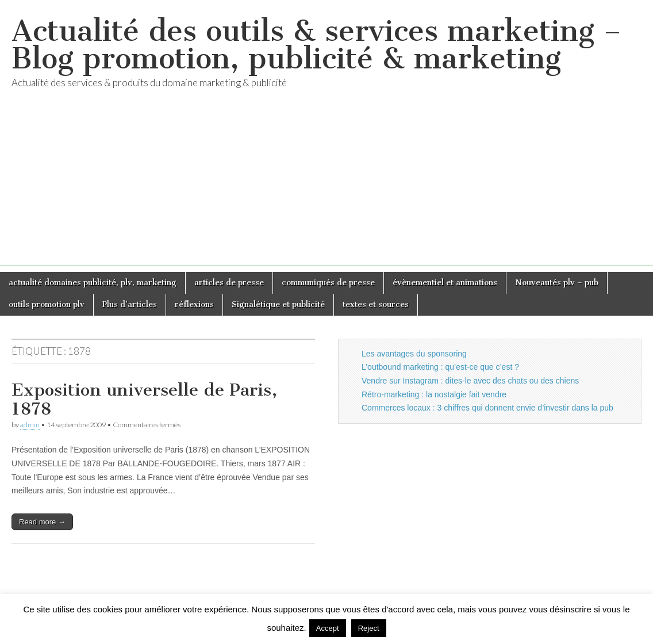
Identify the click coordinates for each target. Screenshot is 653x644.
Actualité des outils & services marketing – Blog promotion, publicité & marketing (316, 45)
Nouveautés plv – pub (557, 283)
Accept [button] (328, 628)
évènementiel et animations (445, 283)
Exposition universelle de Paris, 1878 (144, 400)
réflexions (194, 304)
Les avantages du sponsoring (414, 354)
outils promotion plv (47, 304)
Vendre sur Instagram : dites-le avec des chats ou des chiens (470, 381)
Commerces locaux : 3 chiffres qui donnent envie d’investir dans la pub (487, 408)
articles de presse (229, 283)
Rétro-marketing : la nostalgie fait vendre (434, 394)
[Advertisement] (326, 186)
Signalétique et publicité (278, 304)
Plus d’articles (130, 304)
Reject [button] (369, 628)
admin (30, 425)
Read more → (42, 522)
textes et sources (376, 304)
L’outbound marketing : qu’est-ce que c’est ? (440, 367)
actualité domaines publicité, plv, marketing (93, 283)
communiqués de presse (328, 283)
